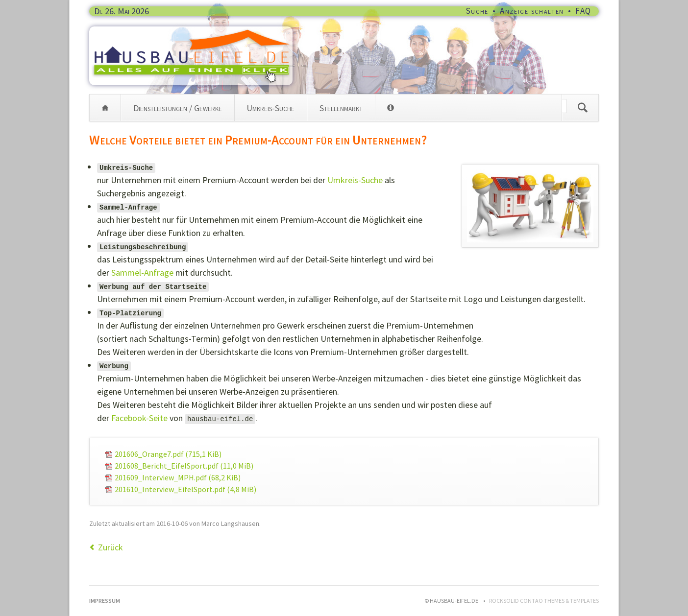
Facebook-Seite (139, 418)
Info (391, 108)
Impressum (105, 601)
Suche (477, 11)
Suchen (583, 108)
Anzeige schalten (532, 11)
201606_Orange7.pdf (168, 454)
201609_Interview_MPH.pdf (178, 477)
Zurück (111, 547)
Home (105, 108)
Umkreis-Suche (270, 108)
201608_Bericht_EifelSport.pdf (184, 466)
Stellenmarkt (341, 108)
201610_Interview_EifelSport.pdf (185, 489)
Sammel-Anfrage (142, 272)
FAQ (583, 11)
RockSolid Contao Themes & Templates (544, 601)
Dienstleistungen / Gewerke (178, 108)
